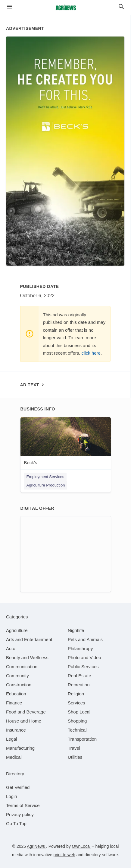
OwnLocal (81, 846)
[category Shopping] (77, 721)
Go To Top (16, 823)
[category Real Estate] (80, 676)
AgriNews (36, 846)
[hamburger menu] (10, 7)
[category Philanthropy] (80, 648)
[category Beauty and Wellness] (27, 657)
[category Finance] (14, 703)
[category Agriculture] (17, 630)
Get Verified (18, 787)
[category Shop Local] (79, 712)
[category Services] (76, 703)
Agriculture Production (46, 485)
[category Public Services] (83, 667)
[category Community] (17, 676)
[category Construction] (19, 685)
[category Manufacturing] (20, 748)
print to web (64, 855)
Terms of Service (23, 805)
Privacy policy (20, 814)
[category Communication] (22, 667)
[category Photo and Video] (84, 657)
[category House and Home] (24, 721)
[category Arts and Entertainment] (29, 639)
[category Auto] (11, 648)
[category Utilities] (75, 757)
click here (91, 353)
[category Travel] (74, 748)
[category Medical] (14, 757)
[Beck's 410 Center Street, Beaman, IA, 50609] (66, 446)
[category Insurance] (16, 730)
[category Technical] (77, 730)
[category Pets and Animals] (85, 639)
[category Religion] (76, 694)
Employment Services (45, 477)
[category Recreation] (79, 685)
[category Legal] (12, 739)
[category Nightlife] (76, 630)
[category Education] (16, 694)
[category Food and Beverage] (26, 712)
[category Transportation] (82, 739)
